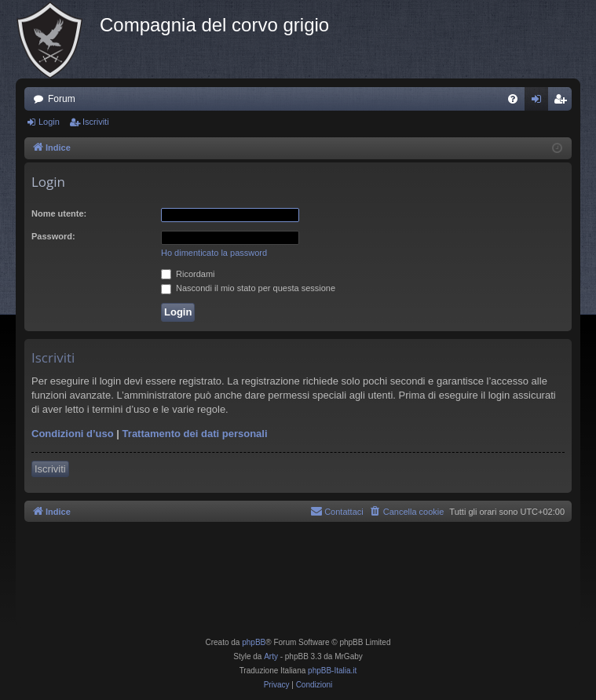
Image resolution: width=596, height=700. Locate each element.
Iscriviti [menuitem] (563, 102)
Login (49, 122)
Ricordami (188, 274)
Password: (53, 236)
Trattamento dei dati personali (195, 434)
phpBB (254, 642)
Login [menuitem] (540, 102)
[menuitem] (513, 99)
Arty (271, 656)
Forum (62, 99)
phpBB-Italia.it (332, 671)
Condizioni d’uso (73, 434)
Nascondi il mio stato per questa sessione (248, 288)
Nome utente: (59, 213)
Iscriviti (96, 122)
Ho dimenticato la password (214, 253)
